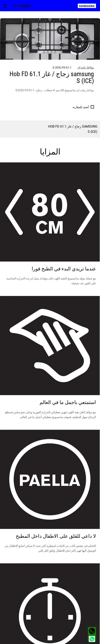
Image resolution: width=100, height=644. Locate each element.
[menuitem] (89, 6)
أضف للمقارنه (81, 107)
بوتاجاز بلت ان (86, 68)
